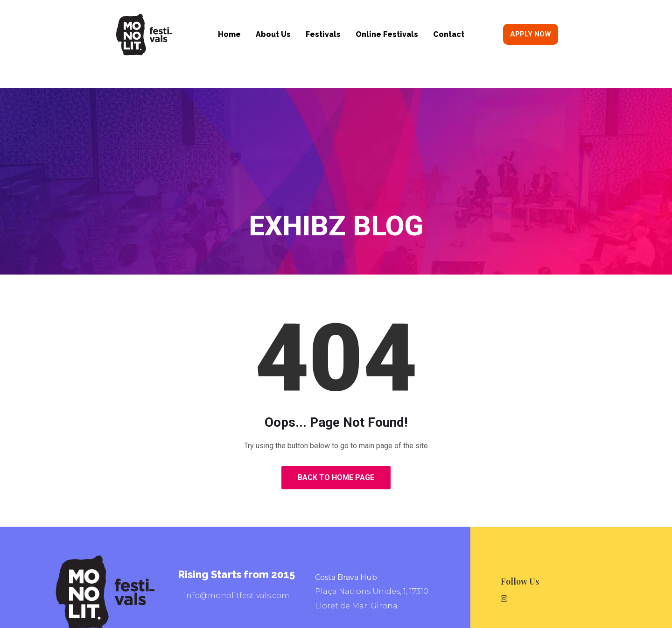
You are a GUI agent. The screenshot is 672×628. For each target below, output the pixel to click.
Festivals (323, 34)
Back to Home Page (336, 477)
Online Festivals (387, 34)
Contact (449, 34)
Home (229, 34)
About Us (273, 34)
